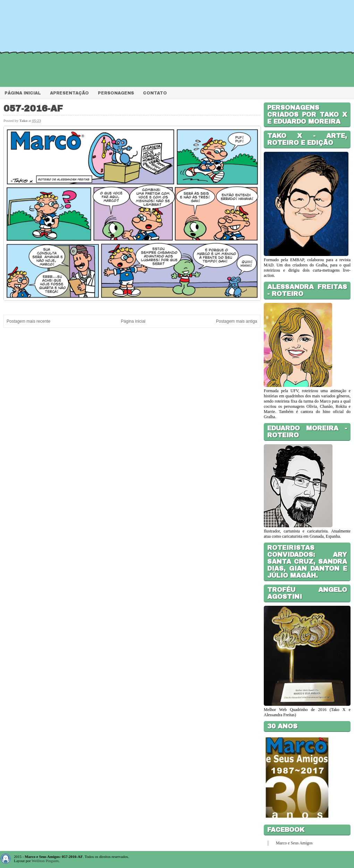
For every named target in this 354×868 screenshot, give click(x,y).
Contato (155, 93)
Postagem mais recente (28, 321)
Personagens (116, 93)
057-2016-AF (33, 109)
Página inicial (133, 321)
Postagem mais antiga (237, 321)
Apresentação (69, 93)
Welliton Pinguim (45, 861)
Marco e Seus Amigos (294, 843)
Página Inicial (23, 93)
